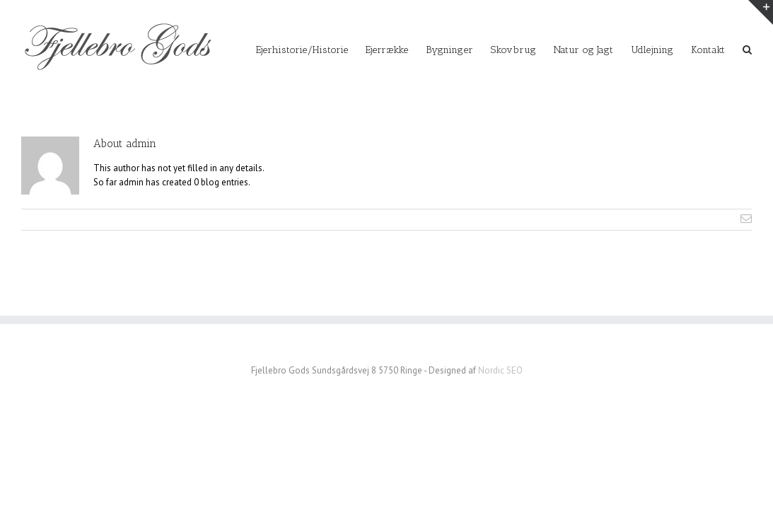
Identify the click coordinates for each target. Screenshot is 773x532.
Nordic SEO (500, 370)
